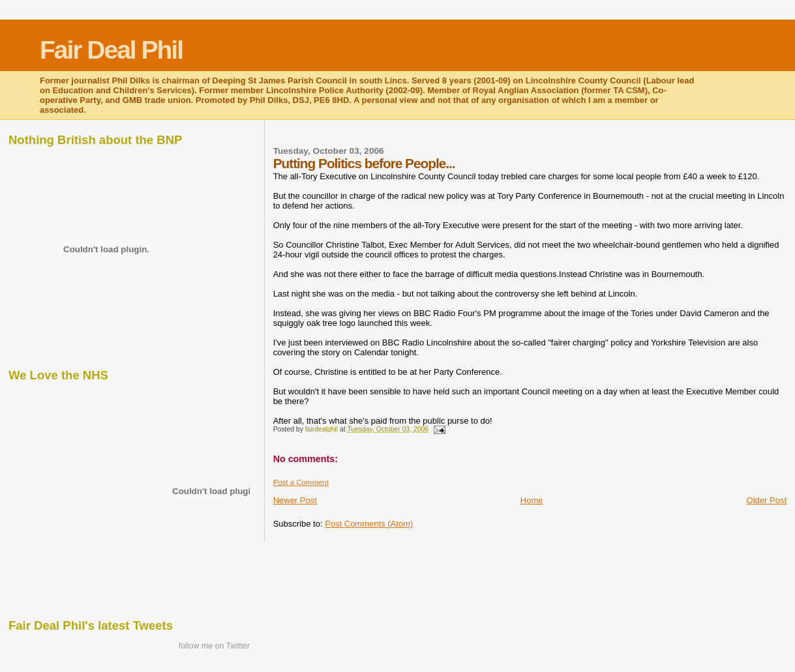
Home (532, 500)
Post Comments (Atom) (369, 524)
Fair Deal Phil (111, 50)
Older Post (767, 500)
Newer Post (295, 500)
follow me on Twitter (214, 646)
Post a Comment (301, 482)
